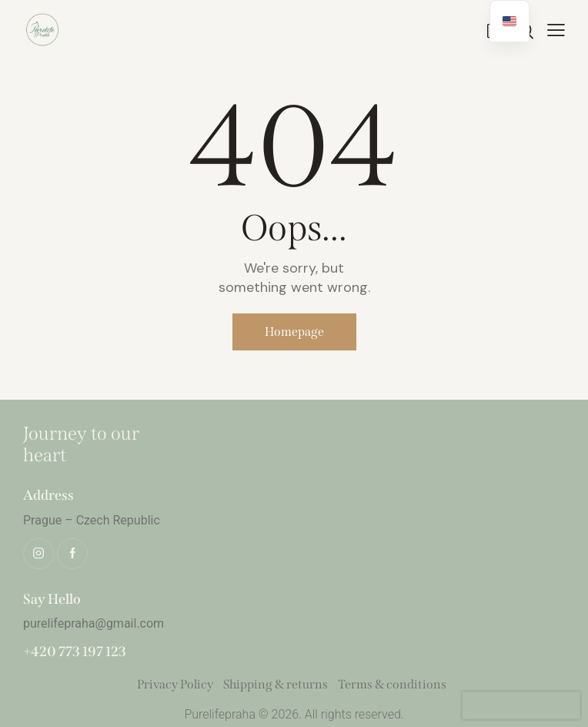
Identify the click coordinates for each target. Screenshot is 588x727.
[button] (556, 29)
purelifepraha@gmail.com (94, 623)
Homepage (294, 332)
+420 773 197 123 (75, 652)
